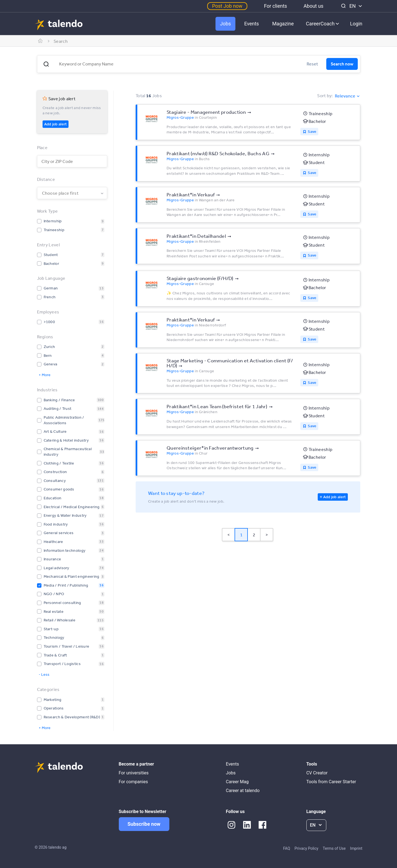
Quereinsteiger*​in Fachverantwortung (210, 448)
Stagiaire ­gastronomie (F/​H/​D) (200, 278)
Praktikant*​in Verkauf (191, 194)
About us (314, 6)
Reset (312, 64)
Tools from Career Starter (331, 782)
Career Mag (237, 782)
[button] (46, 64)
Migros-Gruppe (180, 117)
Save (312, 131)
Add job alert (56, 124)
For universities (134, 773)
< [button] (229, 535)
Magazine (283, 24)
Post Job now (227, 6)
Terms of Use (334, 848)
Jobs (225, 24)
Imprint (356, 848)
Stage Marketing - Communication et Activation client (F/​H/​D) (230, 363)
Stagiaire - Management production (206, 112)
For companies (133, 782)
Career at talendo (243, 791)
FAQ (287, 848)
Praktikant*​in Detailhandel (196, 236)
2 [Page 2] (254, 535)
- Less (44, 674)
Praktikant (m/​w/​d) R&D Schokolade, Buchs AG (218, 153)
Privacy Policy (306, 848)
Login (356, 24)
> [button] (267, 535)
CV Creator (317, 773)
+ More (45, 375)
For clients (275, 6)
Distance (46, 179)
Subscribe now (144, 824)
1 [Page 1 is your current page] (241, 535)
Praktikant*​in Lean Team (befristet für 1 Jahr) (217, 406)
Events (252, 24)
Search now (342, 64)
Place (42, 147)
